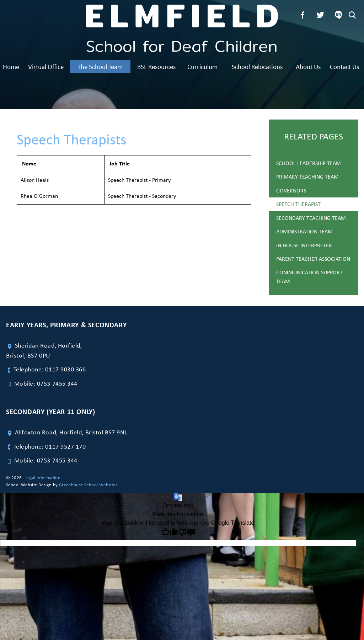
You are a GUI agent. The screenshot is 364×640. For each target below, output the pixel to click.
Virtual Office (46, 67)
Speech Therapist (298, 204)
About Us (308, 67)
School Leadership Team (309, 163)
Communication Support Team (309, 277)
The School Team (100, 67)
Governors (291, 191)
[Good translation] (170, 533)
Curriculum (202, 67)
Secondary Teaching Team (311, 218)
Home (11, 67)
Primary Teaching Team (307, 177)
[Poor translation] (187, 533)
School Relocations (257, 67)
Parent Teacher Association (313, 259)
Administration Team (304, 231)
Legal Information (43, 478)
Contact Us (344, 67)
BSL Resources (156, 67)
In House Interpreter (304, 245)
